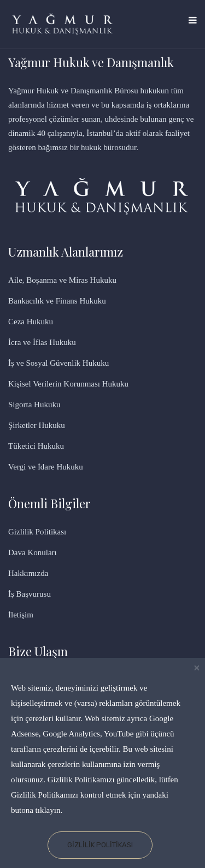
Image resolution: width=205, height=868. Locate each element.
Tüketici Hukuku (36, 446)
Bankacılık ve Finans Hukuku (57, 301)
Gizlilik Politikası (100, 845)
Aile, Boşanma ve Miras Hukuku (62, 280)
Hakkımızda (28, 573)
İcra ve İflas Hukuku (42, 342)
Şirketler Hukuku (37, 425)
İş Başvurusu (30, 594)
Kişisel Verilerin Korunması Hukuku (68, 384)
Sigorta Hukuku (34, 405)
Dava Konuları (33, 552)
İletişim (21, 615)
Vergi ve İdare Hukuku (46, 467)
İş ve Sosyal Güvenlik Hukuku (58, 363)
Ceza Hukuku (31, 322)
